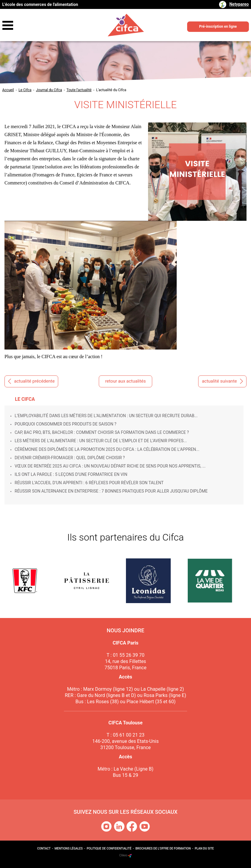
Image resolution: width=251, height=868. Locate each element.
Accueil (8, 90)
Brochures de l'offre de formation (163, 848)
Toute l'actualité (79, 90)
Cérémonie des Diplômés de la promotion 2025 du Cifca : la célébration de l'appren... (107, 449)
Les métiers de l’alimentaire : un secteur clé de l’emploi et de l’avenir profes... (101, 441)
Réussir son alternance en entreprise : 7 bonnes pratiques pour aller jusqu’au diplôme (111, 491)
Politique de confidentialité (109, 848)
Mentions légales (69, 848)
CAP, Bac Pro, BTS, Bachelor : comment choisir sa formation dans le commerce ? (102, 432)
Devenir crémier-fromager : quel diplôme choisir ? (70, 458)
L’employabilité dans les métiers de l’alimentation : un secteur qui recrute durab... (106, 416)
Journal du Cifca (49, 90)
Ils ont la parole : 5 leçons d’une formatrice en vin (71, 474)
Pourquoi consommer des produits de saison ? (66, 424)
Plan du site (204, 848)
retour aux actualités (125, 381)
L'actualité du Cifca (111, 90)
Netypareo (239, 4)
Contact (44, 848)
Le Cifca (25, 90)
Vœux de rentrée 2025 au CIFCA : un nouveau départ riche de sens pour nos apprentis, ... (110, 466)
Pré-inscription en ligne (218, 27)
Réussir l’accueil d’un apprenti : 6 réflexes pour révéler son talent (89, 483)
